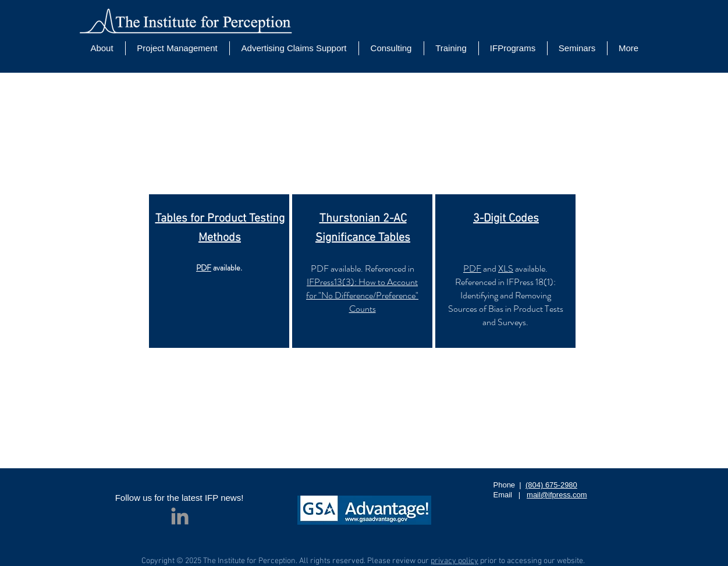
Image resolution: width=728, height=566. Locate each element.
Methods (220, 238)
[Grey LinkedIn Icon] (180, 516)
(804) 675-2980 (551, 485)
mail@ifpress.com (557, 495)
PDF (204, 268)
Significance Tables (363, 238)
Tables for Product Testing (219, 219)
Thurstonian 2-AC (363, 219)
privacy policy (454, 561)
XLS (506, 268)
